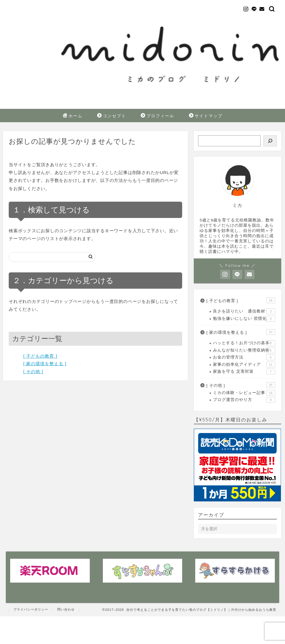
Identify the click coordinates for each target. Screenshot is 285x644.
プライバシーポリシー (31, 609)
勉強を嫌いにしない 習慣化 (244, 319)
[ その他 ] (33, 371)
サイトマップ (206, 116)
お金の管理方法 (244, 357)
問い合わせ (66, 609)
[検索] (270, 141)
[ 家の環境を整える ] (45, 364)
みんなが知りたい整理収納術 (244, 350)
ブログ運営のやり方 (244, 400)
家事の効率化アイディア (244, 365)
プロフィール (157, 116)
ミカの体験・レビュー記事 (244, 393)
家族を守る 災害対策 (244, 372)
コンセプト (112, 116)
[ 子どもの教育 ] (40, 356)
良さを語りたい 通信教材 (244, 311)
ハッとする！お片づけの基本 (244, 343)
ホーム (73, 116)
